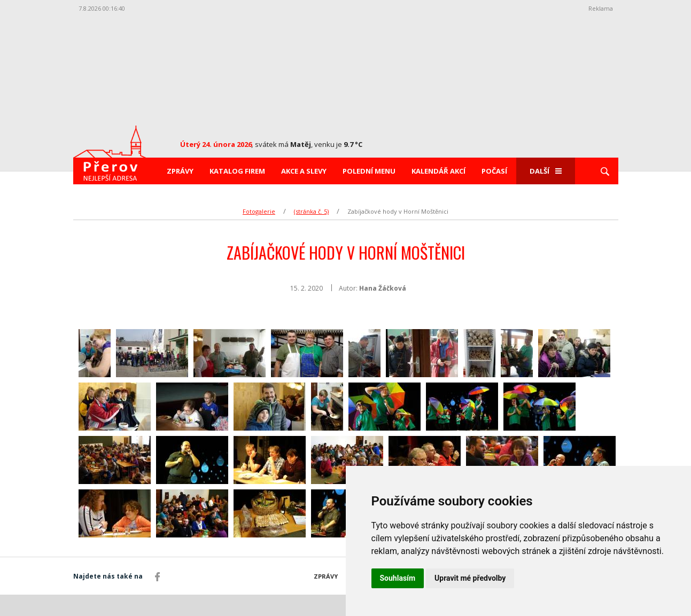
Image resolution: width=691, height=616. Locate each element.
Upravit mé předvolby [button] (470, 578)
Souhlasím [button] (398, 578)
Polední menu (369, 171)
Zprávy (180, 171)
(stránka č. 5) (311, 211)
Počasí (494, 171)
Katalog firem (237, 171)
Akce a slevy (304, 171)
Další (546, 171)
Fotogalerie (259, 211)
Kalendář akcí (438, 171)
